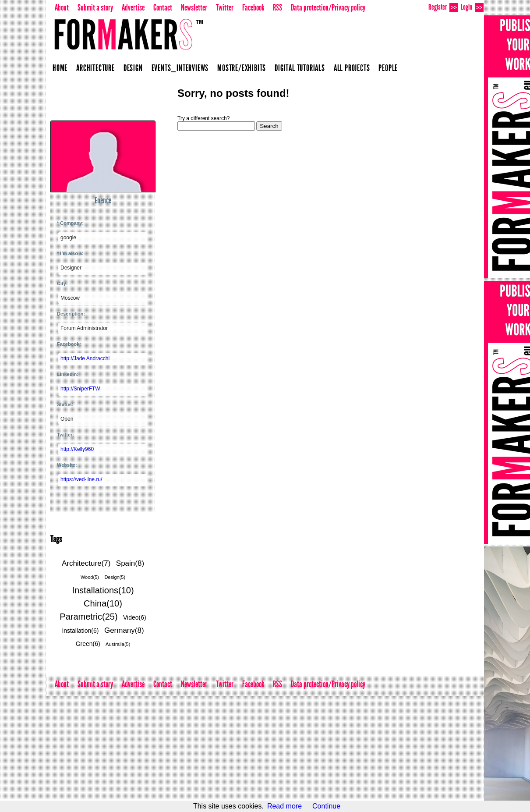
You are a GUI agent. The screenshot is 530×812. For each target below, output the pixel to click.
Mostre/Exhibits (242, 68)
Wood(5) (90, 577)
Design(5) (115, 577)
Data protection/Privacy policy (328, 7)
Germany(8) (124, 630)
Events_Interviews (180, 68)
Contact (163, 7)
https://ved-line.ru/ (81, 479)
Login (472, 7)
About (62, 7)
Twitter (225, 7)
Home (60, 68)
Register (443, 7)
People (388, 68)
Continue (326, 806)
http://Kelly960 (77, 449)
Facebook (253, 7)
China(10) (103, 603)
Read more (284, 806)
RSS (277, 7)
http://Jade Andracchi (85, 358)
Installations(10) (103, 590)
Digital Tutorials (300, 68)
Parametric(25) (88, 617)
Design (133, 68)
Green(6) (88, 644)
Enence (103, 200)
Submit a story (95, 7)
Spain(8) (130, 563)
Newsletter (194, 7)
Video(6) (135, 617)
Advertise (133, 7)
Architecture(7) (86, 563)
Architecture (95, 68)
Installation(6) (80, 631)
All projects (352, 68)
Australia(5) (118, 644)
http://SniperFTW (80, 389)
